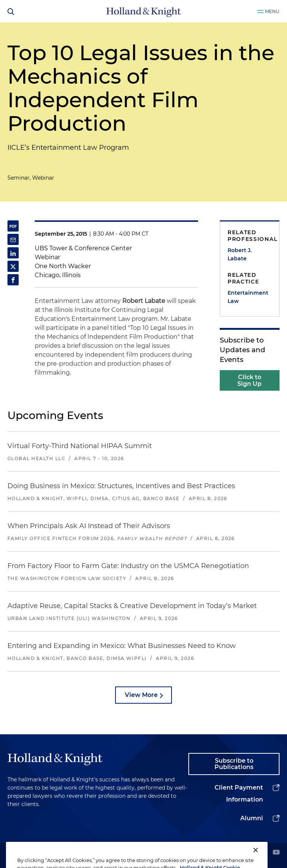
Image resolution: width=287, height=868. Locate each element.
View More (141, 695)
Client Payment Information (239, 793)
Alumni (252, 818)
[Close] (256, 858)
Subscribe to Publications (234, 764)
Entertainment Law (248, 297)
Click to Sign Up (249, 380)
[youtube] (276, 853)
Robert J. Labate (240, 254)
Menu (272, 11)
